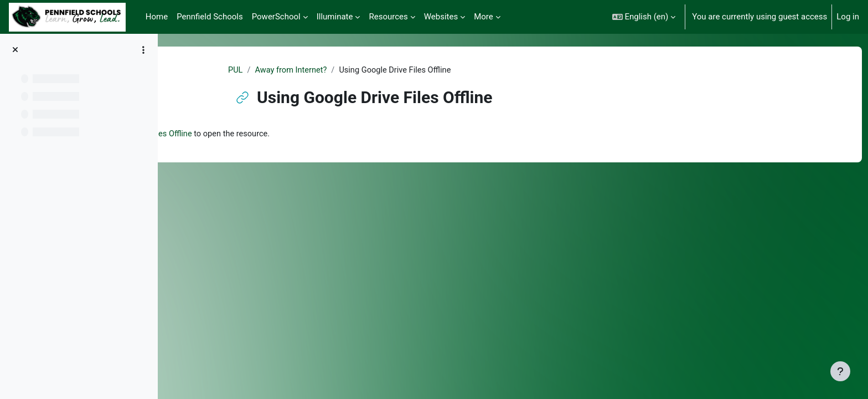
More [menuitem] (484, 17)
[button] (644, 17)
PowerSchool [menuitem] (276, 17)
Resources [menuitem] (388, 17)
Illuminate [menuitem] (335, 17)
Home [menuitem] (157, 17)
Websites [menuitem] (441, 17)
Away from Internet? (347, 70)
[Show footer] (840, 371)
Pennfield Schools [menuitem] (210, 17)
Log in (848, 17)
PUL (290, 70)
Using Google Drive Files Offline (268, 135)
